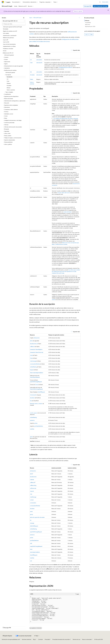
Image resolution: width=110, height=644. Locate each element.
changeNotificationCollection (65, 67)
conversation (33, 503)
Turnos (37, 385)
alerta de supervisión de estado (37, 517)
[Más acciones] (79, 18)
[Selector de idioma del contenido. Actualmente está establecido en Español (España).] (7, 636)
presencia (32, 420)
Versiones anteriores (27, 639)
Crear (31, 63)
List (31, 60)
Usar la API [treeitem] (6, 40)
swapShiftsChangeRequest (36, 546)
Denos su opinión (78, 11)
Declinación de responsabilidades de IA (11, 639)
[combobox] (14, 21)
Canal (31, 355)
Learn (31, 18)
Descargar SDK (88, 6)
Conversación (33, 395)
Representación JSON (90, 26)
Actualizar (32, 75)
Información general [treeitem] (9, 55)
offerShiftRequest (34, 526)
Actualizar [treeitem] (9, 85)
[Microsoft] (3, 2)
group (31, 514)
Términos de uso (76, 639)
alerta (31, 341)
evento (36, 404)
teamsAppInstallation (35, 552)
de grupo (76, 118)
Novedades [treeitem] (6, 29)
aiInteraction (37, 338)
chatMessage (33, 497)
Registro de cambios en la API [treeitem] (10, 31)
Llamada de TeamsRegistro (36, 349)
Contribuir (40, 639)
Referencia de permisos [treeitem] (8, 38)
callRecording (33, 485)
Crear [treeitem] (8, 81)
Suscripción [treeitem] (10, 77)
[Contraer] (24, 18)
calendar (32, 480)
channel (32, 491)
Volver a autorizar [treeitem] (11, 90)
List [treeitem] (8, 79)
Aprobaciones (33, 477)
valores (54, 300)
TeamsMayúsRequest (35, 377)
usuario (32, 413)
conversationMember (35, 364)
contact (32, 500)
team (31, 549)
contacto (40, 404)
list (31, 520)
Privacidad (47, 639)
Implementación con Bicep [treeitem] (9, 46)
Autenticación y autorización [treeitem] (10, 35)
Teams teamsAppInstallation (37, 373)
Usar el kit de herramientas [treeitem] (9, 44)
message (32, 523)
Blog (34, 639)
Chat (31, 358)
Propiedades (88, 22)
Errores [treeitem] (5, 51)
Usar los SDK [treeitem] (6, 42)
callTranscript (33, 488)
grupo (35, 413)
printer (36, 423)
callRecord (32, 347)
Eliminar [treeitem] (9, 88)
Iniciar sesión (105, 2)
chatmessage (33, 361)
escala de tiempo (68, 212)
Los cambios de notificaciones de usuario (63, 118)
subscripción (39, 63)
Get (31, 72)
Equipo (32, 370)
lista (31, 401)
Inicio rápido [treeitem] (6, 33)
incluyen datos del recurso (64, 193)
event (31, 511)
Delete (32, 79)
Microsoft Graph (37, 18)
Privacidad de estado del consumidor (61, 639)
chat (31, 494)
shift (31, 543)
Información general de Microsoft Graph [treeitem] (12, 27)
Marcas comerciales (87, 639)
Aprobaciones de (34, 344)
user (31, 561)
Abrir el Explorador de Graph (101, 6)
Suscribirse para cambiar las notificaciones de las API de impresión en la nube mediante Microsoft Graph (66, 271)
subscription (39, 60)
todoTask (32, 429)
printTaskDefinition (39, 426)
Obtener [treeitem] (9, 83)
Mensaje (32, 404)
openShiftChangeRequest (36, 382)
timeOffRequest (41, 392)
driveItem (32, 398)
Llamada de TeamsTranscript (37, 352)
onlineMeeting (33, 367)
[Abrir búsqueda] (100, 2)
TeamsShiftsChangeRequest (36, 389)
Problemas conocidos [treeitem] (8, 49)
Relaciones (88, 24)
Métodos (87, 21)
